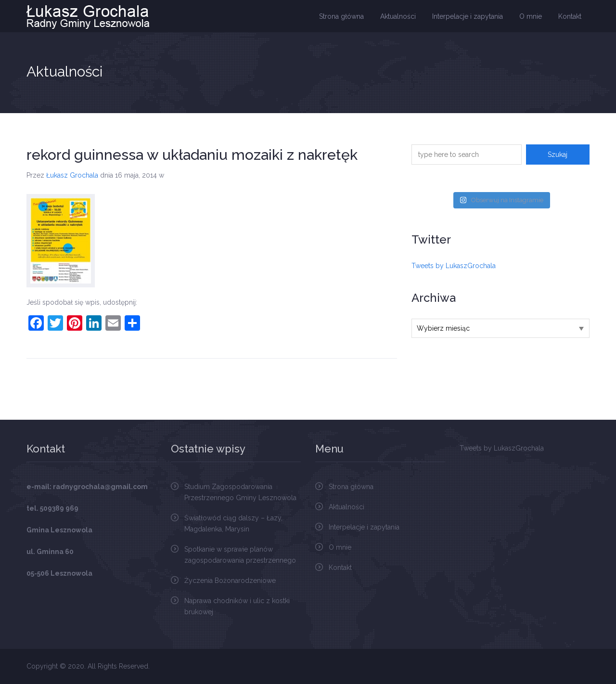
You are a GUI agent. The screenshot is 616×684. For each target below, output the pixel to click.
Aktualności (398, 16)
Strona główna (341, 16)
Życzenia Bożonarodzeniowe (230, 581)
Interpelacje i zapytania (468, 16)
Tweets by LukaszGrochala (454, 266)
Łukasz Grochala (72, 175)
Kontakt (570, 16)
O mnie (531, 16)
